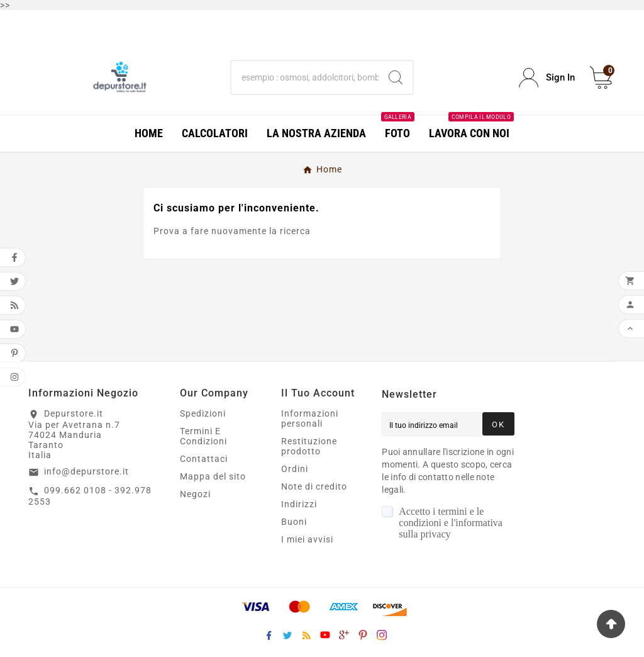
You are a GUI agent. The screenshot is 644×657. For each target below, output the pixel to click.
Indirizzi (299, 504)
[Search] (396, 77)
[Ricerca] (305, 77)
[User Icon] (547, 78)
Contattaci (204, 459)
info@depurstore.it (86, 471)
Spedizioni (203, 413)
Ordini (295, 469)
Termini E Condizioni (203, 436)
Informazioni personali (310, 418)
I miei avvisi (307, 539)
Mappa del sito (213, 476)
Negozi (195, 494)
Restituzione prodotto (309, 446)
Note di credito (314, 486)
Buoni (294, 522)
